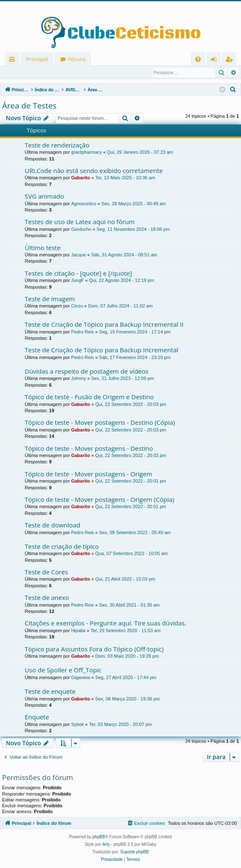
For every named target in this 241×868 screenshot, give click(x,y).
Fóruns (77, 59)
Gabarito (81, 178)
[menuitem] (198, 59)
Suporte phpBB (135, 852)
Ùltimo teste (43, 248)
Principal (37, 59)
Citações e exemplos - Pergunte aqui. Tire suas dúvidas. (106, 623)
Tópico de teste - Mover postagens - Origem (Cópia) (100, 500)
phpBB (99, 837)
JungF (78, 281)
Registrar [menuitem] (231, 61)
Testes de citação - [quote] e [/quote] (78, 274)
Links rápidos (14, 61)
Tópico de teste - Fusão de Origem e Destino (89, 397)
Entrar (17, 72)
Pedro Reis (83, 332)
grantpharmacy (87, 152)
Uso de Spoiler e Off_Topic (63, 670)
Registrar (46, 72)
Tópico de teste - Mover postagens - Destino (89, 449)
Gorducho (81, 230)
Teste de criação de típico (62, 547)
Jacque (79, 255)
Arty (106, 845)
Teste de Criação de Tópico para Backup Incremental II (104, 325)
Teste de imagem (50, 299)
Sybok (78, 725)
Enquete (37, 717)
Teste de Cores (46, 572)
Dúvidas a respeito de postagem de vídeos (87, 372)
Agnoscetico (84, 204)
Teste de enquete (50, 692)
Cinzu (77, 306)
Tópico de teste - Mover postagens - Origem (88, 474)
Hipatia (78, 631)
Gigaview (81, 678)
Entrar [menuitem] (216, 61)
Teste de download (52, 525)
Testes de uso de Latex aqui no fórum (80, 222)
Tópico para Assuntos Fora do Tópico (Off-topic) (94, 649)
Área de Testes (29, 106)
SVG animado (44, 196)
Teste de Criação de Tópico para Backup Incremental (101, 350)
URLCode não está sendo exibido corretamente (94, 171)
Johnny (79, 379)
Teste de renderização (57, 145)
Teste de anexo (47, 598)
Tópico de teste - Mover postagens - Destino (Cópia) (100, 423)
